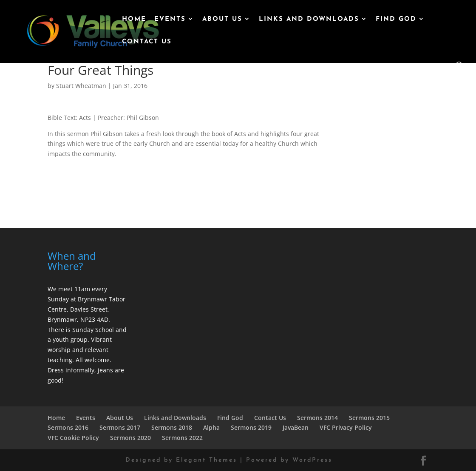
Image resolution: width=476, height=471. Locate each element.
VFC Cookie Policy (73, 438)
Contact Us (147, 42)
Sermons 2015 (369, 418)
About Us (222, 20)
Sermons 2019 (251, 427)
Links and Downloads (309, 20)
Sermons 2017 (120, 427)
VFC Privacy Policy (346, 427)
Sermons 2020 (130, 438)
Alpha (211, 427)
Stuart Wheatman (81, 86)
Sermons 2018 (172, 427)
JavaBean (296, 427)
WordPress (312, 460)
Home (134, 20)
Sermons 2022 (182, 438)
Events (170, 20)
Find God (396, 20)
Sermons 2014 (317, 418)
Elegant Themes (207, 460)
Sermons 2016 (68, 427)
